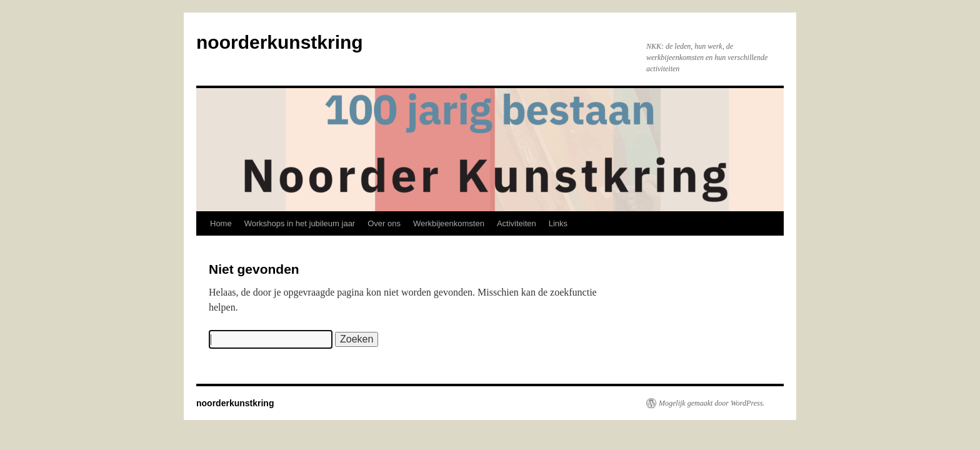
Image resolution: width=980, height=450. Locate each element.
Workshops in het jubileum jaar (300, 223)
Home (221, 223)
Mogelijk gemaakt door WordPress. (712, 403)
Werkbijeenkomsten (449, 223)
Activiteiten (517, 223)
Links (558, 223)
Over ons (384, 223)
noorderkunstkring (280, 42)
